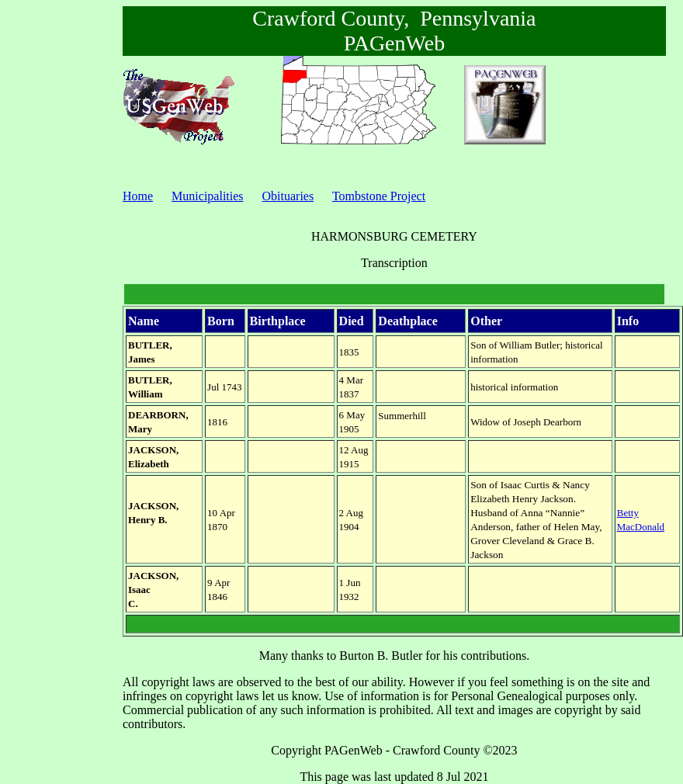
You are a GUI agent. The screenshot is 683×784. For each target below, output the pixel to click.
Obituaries (288, 196)
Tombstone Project (379, 196)
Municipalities (207, 196)
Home (138, 196)
